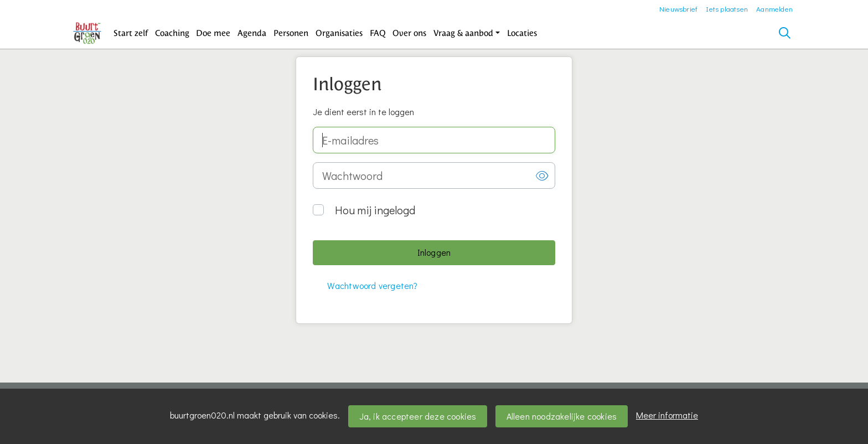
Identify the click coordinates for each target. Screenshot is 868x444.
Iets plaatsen (727, 9)
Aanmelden (774, 9)
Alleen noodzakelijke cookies (562, 416)
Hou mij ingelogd (375, 210)
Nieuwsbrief (678, 9)
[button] (131, 33)
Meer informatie (667, 415)
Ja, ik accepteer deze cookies (418, 416)
